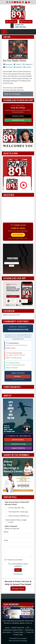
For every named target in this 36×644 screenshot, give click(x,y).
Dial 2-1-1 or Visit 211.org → (14, 358)
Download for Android (18, 120)
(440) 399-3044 (20, 27)
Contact (27, 67)
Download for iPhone (18, 116)
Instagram (27, 64)
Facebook (8, 64)
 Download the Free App (18, 444)
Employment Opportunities (13, 630)
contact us (28, 623)
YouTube (8, 67)
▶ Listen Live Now (18, 440)
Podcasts (18, 67)
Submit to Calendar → (13, 368)
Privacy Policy (18, 635)
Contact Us (30, 632)
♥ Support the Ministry (18, 448)
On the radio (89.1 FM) (15, 508)
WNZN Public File (18, 628)
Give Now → (18, 376)
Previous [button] (4, 613)
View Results (18, 574)
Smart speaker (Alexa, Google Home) (16, 521)
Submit (18, 570)
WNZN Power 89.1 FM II (11, 315)
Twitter (17, 64)
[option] (18, 612)
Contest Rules (18, 632)
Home (7, 628)
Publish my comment (13, 560)
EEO (28, 628)
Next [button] (32, 613)
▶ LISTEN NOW (18, 235)
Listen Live (11, 22)
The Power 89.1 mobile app (17, 512)
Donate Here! (18, 588)
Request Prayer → (12, 348)
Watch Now (26, 22)
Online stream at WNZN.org (17, 516)
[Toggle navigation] (4, 32)
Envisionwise (17, 641)
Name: (6, 532)
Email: (6, 540)
